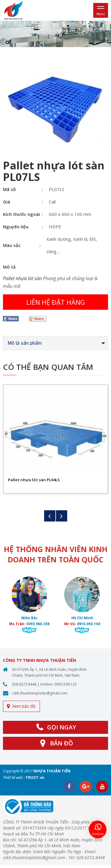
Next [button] (62, 516)
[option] (55, 34)
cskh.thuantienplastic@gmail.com (40, 693)
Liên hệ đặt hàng (56, 302)
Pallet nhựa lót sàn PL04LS (34, 480)
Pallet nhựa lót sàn (22, 278)
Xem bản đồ (24, 706)
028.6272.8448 (24, 684)
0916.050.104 (89, 624)
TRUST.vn (35, 777)
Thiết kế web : (14, 777)
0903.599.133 (65, 684)
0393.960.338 (38, 624)
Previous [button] (50, 516)
